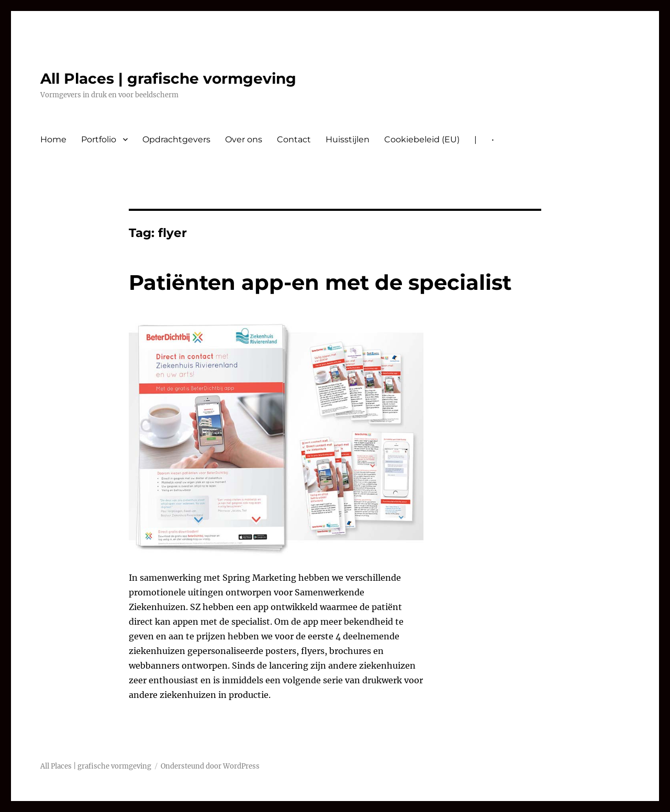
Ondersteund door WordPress (210, 766)
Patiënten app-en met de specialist (320, 282)
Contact (294, 139)
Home (53, 139)
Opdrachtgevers (176, 139)
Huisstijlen (348, 139)
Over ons (244, 139)
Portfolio (99, 139)
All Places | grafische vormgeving (168, 78)
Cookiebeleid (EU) (422, 139)
